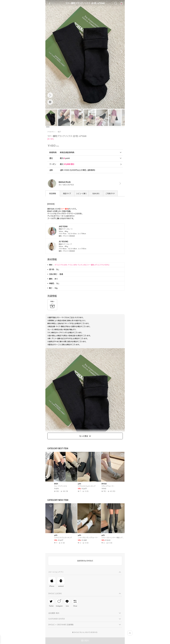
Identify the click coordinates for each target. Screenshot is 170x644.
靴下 (60, 132)
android (61, 582)
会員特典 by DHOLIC (85, 561)
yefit (72, 535)
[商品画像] (50, 102)
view (120, 184)
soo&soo (74, 484)
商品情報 (53, 194)
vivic (49, 535)
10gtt (49, 484)
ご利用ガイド (110, 194)
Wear (75, 603)
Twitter (51, 603)
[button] (121, 52)
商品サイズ (67, 194)
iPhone (52, 582)
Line (67, 603)
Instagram (59, 603)
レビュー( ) (81, 194)
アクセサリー (52, 132)
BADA (96, 484)
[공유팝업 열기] (50, 95)
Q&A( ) (96, 194)
